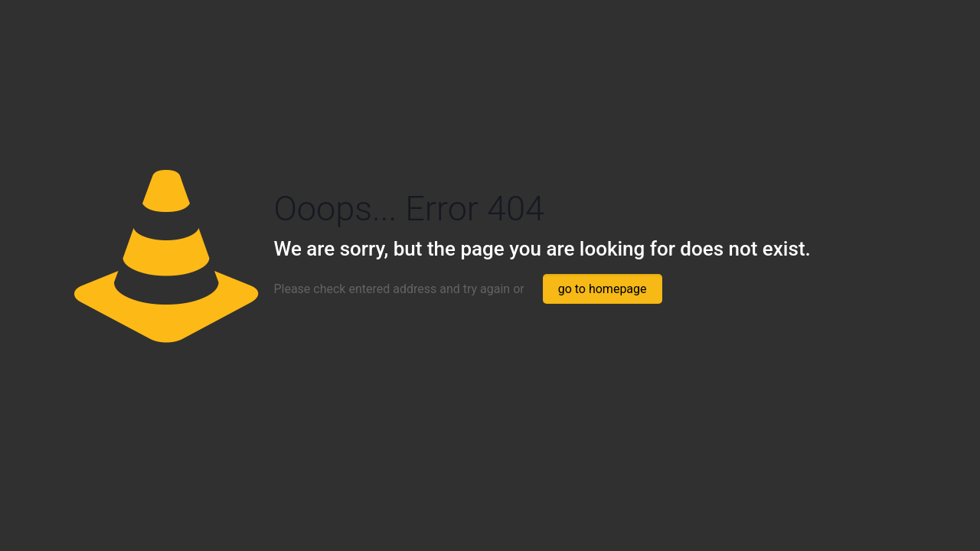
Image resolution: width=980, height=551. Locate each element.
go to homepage (603, 289)
